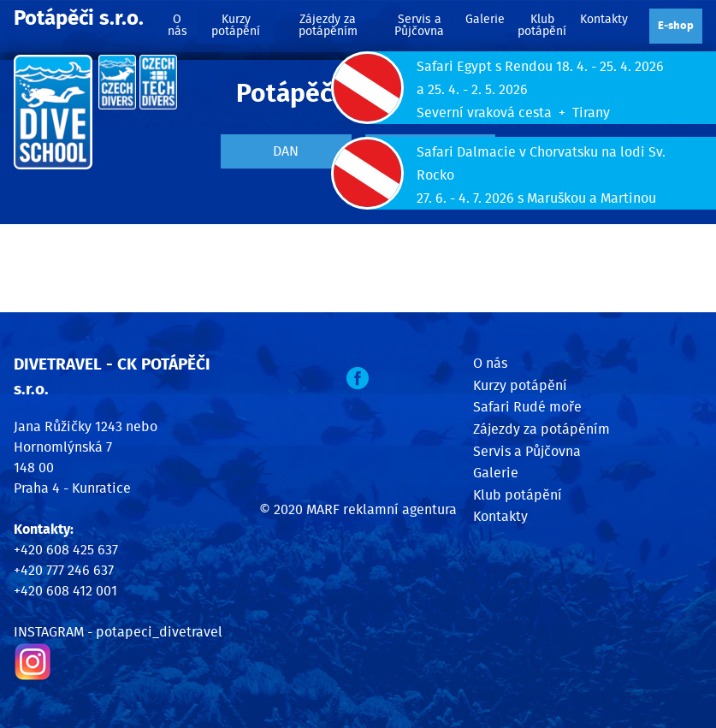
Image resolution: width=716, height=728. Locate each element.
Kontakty (604, 19)
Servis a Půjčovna (419, 25)
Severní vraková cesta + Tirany (513, 113)
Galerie (485, 19)
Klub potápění (542, 25)
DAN (286, 151)
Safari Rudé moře (527, 407)
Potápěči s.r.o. (79, 19)
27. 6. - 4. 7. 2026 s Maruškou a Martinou (536, 198)
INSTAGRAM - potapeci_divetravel (118, 632)
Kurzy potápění (236, 25)
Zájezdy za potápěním (328, 25)
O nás (178, 25)
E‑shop (676, 26)
